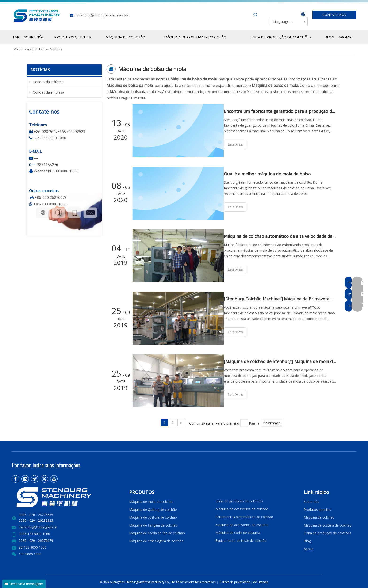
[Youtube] (54, 478)
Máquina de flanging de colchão (153, 524)
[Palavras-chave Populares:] (256, 15)
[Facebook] (15, 478)
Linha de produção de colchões (239, 500)
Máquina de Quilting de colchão (153, 508)
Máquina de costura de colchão (153, 516)
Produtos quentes (317, 508)
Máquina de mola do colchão (151, 500)
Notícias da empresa (47, 92)
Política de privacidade (235, 581)
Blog (307, 540)
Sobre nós (311, 500)
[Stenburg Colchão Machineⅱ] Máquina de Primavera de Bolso (282, 298)
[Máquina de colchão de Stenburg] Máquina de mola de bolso (282, 361)
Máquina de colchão (319, 516)
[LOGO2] (68, 496)
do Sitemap (261, 581)
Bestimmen (272, 422)
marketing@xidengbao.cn (95, 15)
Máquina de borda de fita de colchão (157, 532)
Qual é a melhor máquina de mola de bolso (272, 174)
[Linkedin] (25, 478)
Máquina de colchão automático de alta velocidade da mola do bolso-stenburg (282, 236)
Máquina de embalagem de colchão (156, 540)
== (36, 158)
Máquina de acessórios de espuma (242, 524)
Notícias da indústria (46, 82)
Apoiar (310, 548)
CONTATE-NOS (334, 15)
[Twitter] (44, 478)
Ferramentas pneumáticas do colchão (244, 516)
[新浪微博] (35, 478)
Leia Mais (239, 144)
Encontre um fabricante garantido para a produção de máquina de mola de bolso (282, 111)
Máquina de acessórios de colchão (242, 508)
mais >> (122, 15)
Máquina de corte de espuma (238, 531)
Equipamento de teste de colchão (241, 539)
